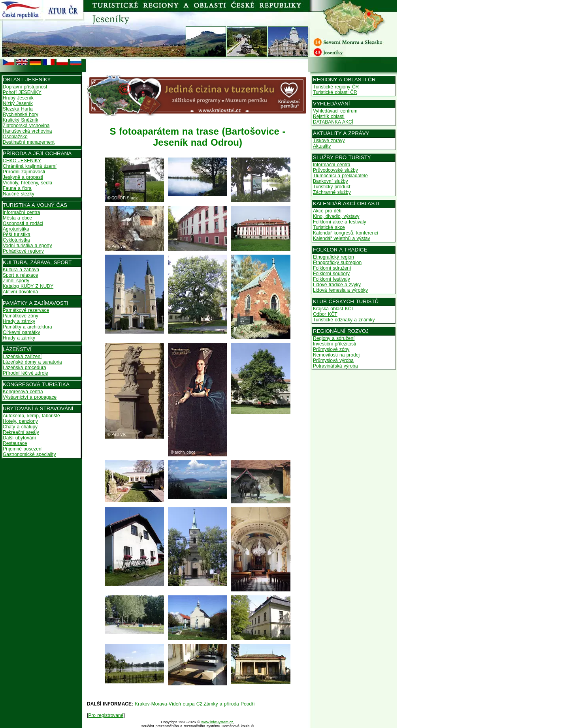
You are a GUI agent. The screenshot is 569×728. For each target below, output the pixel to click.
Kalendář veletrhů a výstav (341, 238)
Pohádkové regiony (23, 251)
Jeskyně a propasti (23, 177)
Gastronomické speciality (29, 454)
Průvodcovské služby (335, 170)
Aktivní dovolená (20, 292)
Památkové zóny (21, 316)
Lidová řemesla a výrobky (340, 290)
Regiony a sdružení (334, 338)
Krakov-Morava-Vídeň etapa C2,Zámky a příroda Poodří (195, 704)
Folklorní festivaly (332, 279)
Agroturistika (16, 229)
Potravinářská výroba (335, 366)
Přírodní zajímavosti (24, 172)
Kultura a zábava (21, 270)
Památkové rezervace (26, 310)
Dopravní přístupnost (25, 87)
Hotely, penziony (20, 421)
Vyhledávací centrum (335, 111)
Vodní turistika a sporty (27, 246)
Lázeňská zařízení (22, 356)
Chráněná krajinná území (30, 166)
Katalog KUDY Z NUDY (28, 286)
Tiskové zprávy (329, 141)
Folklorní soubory (331, 274)
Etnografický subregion (337, 263)
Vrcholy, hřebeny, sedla (27, 183)
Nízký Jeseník (18, 103)
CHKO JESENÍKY (22, 161)
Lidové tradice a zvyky (337, 285)
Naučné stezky (19, 194)
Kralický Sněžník (21, 120)
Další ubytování (19, 438)
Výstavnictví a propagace (30, 397)
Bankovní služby (330, 181)
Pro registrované (106, 715)
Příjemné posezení (23, 449)
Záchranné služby (332, 192)
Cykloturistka (16, 240)
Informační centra (21, 212)
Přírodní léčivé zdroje (25, 373)
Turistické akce (329, 227)
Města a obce (17, 218)
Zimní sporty (16, 281)
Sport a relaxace (20, 275)
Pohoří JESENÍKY (22, 92)
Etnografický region (333, 257)
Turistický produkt (332, 187)
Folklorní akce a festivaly (339, 222)
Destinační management (29, 142)
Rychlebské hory (21, 114)
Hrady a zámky (19, 321)
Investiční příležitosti (334, 344)
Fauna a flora (17, 188)
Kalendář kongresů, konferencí (346, 233)
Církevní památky (21, 332)
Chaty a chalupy (20, 427)
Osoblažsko (15, 137)
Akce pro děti (327, 211)
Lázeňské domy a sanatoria (32, 362)
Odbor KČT (325, 314)
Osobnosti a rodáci (23, 223)
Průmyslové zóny (331, 349)
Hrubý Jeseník (18, 98)
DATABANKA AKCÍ (333, 122)
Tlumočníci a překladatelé (340, 176)
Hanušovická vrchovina (27, 131)
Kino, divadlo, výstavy (336, 216)
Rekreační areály (21, 432)
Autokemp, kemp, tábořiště (31, 416)
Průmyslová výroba (333, 360)
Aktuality (322, 146)
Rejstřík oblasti (329, 116)
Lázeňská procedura (24, 368)
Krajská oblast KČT (334, 309)
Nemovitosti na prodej (336, 355)
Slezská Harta (18, 109)
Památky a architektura (27, 327)
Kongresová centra (23, 392)
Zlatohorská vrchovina (26, 126)
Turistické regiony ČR (336, 87)
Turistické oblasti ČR (335, 92)
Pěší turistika (17, 235)
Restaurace (15, 443)
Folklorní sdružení (332, 268)
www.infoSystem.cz (217, 722)
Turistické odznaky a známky (344, 320)
